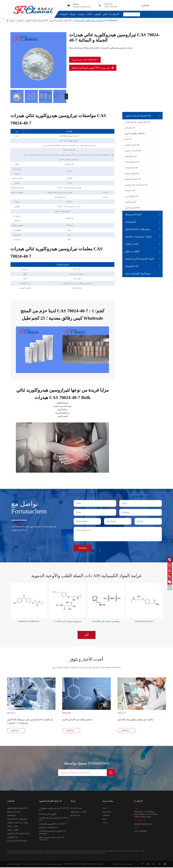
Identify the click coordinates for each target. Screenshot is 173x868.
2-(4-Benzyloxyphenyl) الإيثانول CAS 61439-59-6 (52, 833)
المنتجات (64, 14)
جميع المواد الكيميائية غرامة (138, 273)
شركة (73, 14)
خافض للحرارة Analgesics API (136, 185)
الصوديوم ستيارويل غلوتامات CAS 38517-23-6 (54, 820)
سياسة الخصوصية (126, 865)
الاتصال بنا (114, 14)
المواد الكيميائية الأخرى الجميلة (139, 259)
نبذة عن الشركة (76, 809)
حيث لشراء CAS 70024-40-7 (85, 60)
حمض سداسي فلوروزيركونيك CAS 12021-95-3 (52, 839)
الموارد (97, 14)
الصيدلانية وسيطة (133, 214)
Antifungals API (131, 156)
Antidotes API (130, 191)
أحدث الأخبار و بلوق (86, 659)
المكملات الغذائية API (133, 179)
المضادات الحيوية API (133, 151)
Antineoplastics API (132, 162)
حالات (89, 14)
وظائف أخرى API (131, 196)
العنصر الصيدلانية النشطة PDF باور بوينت (93, 68)
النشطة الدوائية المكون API (37, 20)
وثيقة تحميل (107, 812)
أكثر (86, 634)
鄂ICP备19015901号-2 (71, 865)
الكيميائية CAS (132, 266)
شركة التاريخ (75, 816)
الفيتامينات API (131, 202)
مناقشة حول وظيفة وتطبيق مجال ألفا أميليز (135, 719)
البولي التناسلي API (132, 145)
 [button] (66, 96)
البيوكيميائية (131, 222)
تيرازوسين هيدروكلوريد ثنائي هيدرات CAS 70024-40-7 (96, 20)
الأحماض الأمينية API (132, 208)
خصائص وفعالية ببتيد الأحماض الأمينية (77, 719)
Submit (83, 547)
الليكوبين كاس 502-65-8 (48, 815)
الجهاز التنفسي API (132, 173)
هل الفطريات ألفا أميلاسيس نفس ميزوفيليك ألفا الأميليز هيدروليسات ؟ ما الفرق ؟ (30, 721)
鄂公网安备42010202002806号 (91, 865)
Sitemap (115, 865)
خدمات (81, 14)
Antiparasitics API (131, 168)
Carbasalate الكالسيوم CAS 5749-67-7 (53, 825)
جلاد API (128, 139)
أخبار (105, 14)
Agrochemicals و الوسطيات (138, 229)
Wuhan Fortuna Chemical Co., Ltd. (34, 865)
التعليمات (106, 816)
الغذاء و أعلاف (132, 244)
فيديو (104, 820)
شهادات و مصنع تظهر (78, 812)
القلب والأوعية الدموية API (61, 20)
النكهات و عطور (132, 251)
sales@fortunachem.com (82, 7)
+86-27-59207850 (111, 7)
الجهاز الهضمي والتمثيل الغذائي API (138, 122)
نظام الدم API (130, 128)
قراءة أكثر (16, 731)
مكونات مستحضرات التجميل (138, 237)
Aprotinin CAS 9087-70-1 (48, 828)
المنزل (12, 20)
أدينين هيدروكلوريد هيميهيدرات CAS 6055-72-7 (54, 810)
